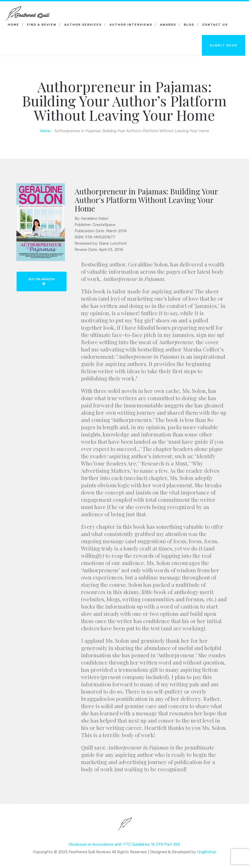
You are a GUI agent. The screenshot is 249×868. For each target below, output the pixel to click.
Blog (189, 25)
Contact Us (215, 25)
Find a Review (42, 25)
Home (13, 25)
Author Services (83, 25)
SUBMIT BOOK (224, 45)
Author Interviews (131, 25)
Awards (168, 25)
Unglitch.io (207, 852)
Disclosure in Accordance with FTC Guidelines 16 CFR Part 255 (124, 844)
